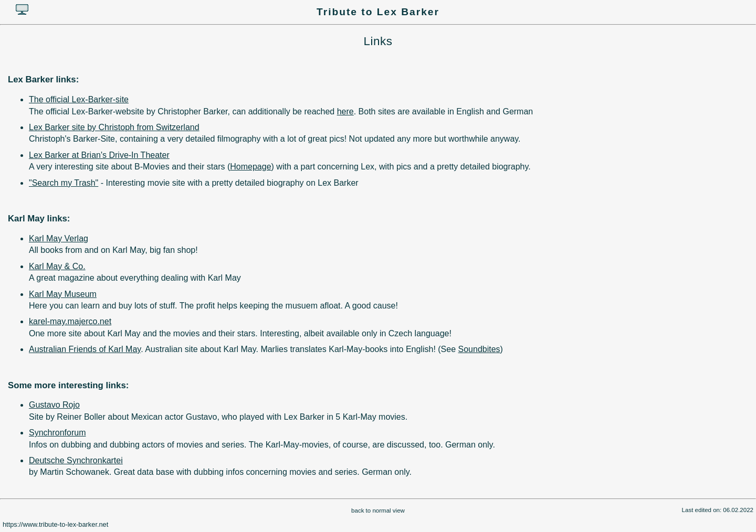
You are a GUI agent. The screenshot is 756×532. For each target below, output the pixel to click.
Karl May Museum (63, 294)
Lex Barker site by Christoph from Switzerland (114, 127)
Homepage (250, 167)
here (345, 111)
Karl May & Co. (57, 266)
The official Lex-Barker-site (79, 99)
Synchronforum (57, 433)
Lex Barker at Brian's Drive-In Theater (99, 155)
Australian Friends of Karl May (85, 349)
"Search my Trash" (64, 183)
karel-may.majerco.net (70, 321)
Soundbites (479, 349)
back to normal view (378, 510)
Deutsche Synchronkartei (76, 460)
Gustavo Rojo (54, 405)
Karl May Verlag (59, 238)
